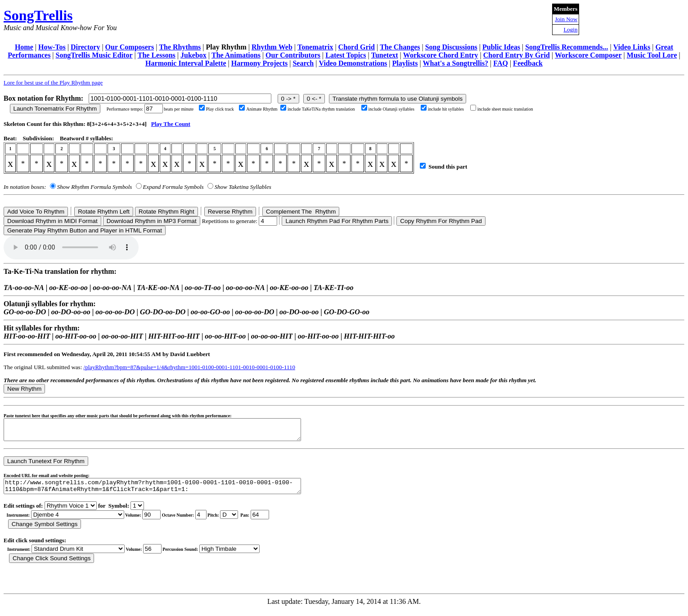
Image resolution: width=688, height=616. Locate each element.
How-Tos (52, 47)
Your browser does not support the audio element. (71, 247)
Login (570, 29)
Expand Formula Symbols (173, 187)
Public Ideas (501, 47)
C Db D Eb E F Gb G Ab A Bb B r (229, 521)
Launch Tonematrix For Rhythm (55, 109)
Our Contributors (293, 55)
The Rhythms (180, 47)
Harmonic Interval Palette (186, 63)
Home (24, 47)
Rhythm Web (272, 47)
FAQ (501, 63)
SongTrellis (38, 15)
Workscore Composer (588, 55)
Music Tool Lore (652, 55)
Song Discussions (451, 47)
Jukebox (193, 55)
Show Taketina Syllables (243, 187)
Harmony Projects (259, 63)
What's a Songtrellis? (456, 63)
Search (303, 63)
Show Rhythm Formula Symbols (94, 187)
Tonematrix (315, 47)
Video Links (632, 47)
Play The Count (171, 124)
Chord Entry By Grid (517, 55)
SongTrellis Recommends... (567, 47)
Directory (85, 47)
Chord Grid (357, 47)
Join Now (566, 19)
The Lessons (157, 55)
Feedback (528, 63)
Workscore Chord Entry (441, 55)
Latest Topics (346, 55)
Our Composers (130, 47)
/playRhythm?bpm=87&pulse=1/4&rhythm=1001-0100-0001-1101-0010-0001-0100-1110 (189, 367)
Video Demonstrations (353, 63)
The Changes (400, 47)
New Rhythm (24, 389)
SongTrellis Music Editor (94, 55)
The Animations (236, 55)
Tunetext (385, 55)
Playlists (405, 63)
